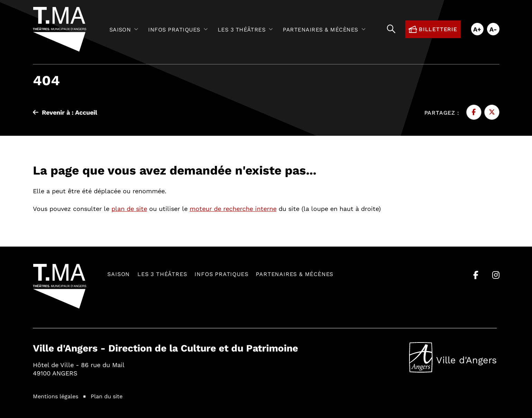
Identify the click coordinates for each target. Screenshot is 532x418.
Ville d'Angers (453, 357)
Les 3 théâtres (162, 274)
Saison (119, 274)
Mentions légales (56, 396)
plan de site (129, 208)
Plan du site (107, 396)
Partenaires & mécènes (295, 274)
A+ (477, 29)
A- (493, 29)
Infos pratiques (221, 274)
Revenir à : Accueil (65, 112)
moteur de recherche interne (233, 208)
